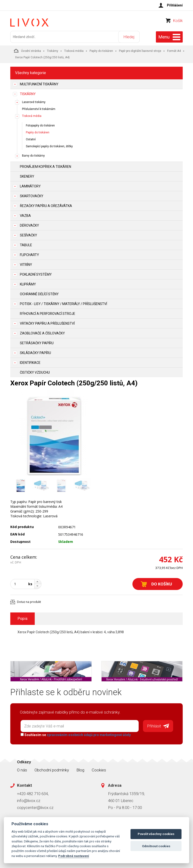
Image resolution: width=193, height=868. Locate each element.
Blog (80, 770)
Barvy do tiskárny (33, 156)
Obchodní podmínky (52, 770)
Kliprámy (28, 284)
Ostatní (31, 139)
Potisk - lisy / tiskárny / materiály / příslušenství (63, 304)
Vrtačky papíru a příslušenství (47, 323)
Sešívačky (28, 235)
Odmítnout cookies (156, 846)
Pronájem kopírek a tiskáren (45, 167)
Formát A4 (174, 51)
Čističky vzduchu (35, 372)
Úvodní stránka (27, 51)
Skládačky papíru (35, 353)
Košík (178, 21)
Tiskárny (53, 51)
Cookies (99, 770)
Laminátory (30, 186)
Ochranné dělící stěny (39, 294)
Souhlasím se (76, 735)
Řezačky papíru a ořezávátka (46, 206)
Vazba (25, 216)
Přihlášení (175, 5)
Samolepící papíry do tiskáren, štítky (49, 146)
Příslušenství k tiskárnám (39, 109)
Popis (23, 619)
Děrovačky (29, 225)
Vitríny (26, 265)
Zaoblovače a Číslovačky (42, 333)
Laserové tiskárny (34, 102)
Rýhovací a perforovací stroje (48, 314)
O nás (22, 770)
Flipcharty (29, 255)
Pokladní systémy (36, 274)
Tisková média (74, 51)
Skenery (27, 176)
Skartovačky (32, 196)
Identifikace (30, 363)
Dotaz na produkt (29, 602)
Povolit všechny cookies (156, 834)
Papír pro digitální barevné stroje (140, 51)
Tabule (26, 245)
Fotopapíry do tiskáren (40, 126)
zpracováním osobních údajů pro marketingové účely (89, 735)
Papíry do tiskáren (101, 51)
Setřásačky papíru (37, 343)
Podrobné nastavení (74, 856)
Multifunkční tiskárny (39, 84)
